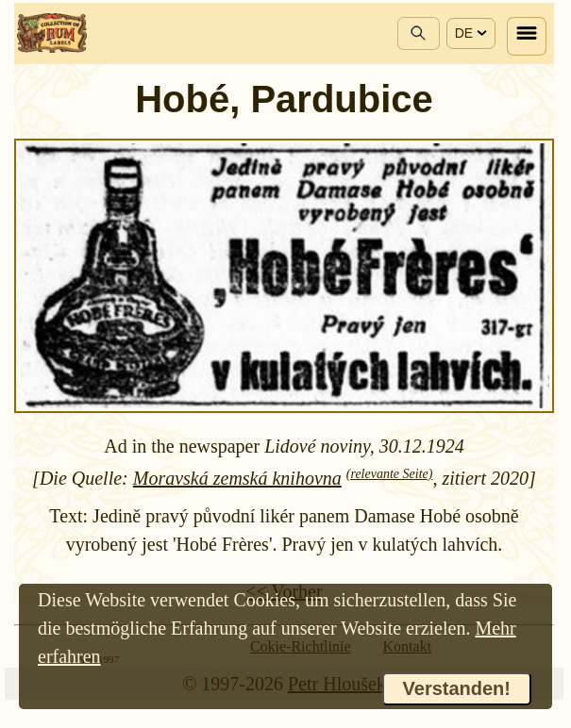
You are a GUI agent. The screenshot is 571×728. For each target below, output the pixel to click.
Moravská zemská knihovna (237, 478)
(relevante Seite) (390, 474)
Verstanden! (457, 688)
